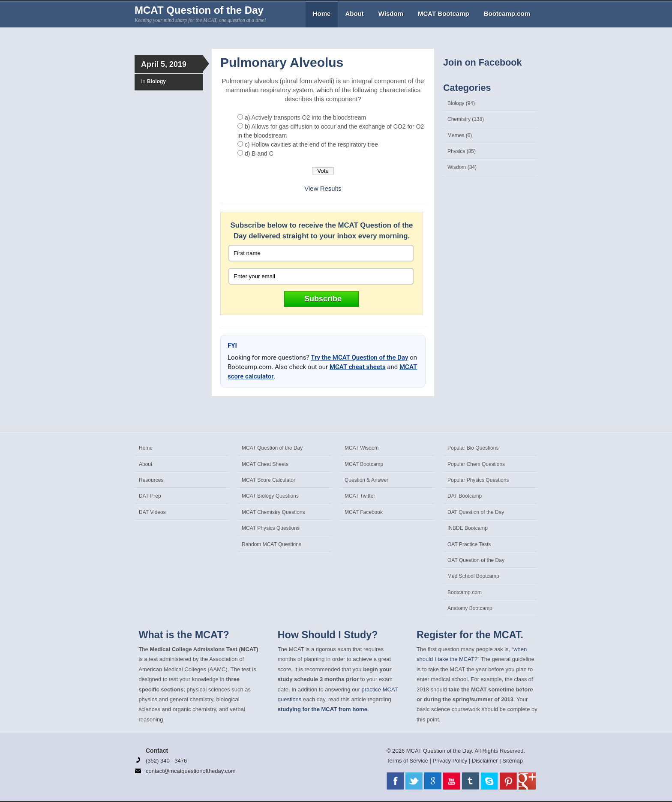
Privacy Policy (450, 761)
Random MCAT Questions (271, 544)
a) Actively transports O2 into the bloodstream (305, 117)
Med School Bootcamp (473, 576)
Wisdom (391, 14)
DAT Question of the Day (476, 512)
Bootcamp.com (507, 14)
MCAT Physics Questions (271, 528)
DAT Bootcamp (465, 496)
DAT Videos (152, 512)
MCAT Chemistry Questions (273, 512)
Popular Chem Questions (476, 464)
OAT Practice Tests (469, 544)
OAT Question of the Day (476, 560)
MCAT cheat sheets (358, 367)
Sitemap (513, 761)
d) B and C (259, 153)
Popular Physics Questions (478, 480)
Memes (456, 135)
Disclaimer (485, 761)
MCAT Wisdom (362, 448)
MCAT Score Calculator (268, 480)
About (354, 14)
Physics (456, 151)
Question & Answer (366, 480)
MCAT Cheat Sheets (265, 464)
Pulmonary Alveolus (282, 62)
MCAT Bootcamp (444, 14)
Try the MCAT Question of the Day (359, 357)
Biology (156, 81)
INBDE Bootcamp (468, 528)
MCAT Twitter (360, 496)
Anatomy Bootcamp (470, 608)
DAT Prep (150, 496)
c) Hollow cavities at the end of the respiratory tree (311, 144)
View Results (323, 188)
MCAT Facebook (364, 512)
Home (322, 14)
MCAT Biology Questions (270, 496)
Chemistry (459, 119)
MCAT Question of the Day (199, 10)
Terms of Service (407, 761)
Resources (151, 480)
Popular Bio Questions (473, 448)
